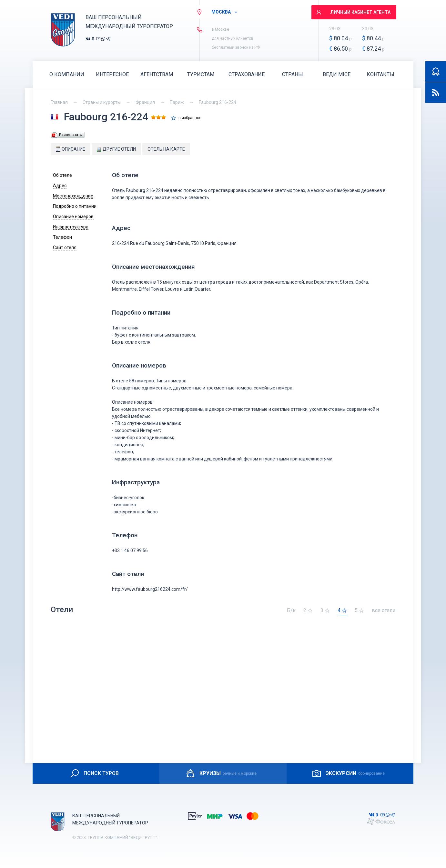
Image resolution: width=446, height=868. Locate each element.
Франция (145, 102)
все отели (384, 611)
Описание (71, 149)
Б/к (291, 611)
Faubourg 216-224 (218, 102)
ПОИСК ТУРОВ (94, 773)
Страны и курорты (102, 102)
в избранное (190, 118)
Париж (177, 102)
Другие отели (116, 149)
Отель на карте (166, 149)
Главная (59, 102)
